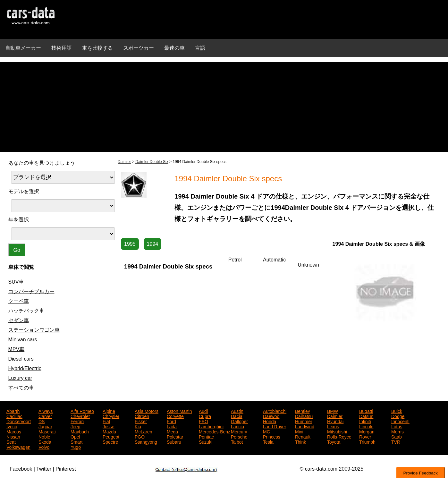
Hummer (304, 421)
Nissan (13, 436)
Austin (237, 411)
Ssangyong (146, 441)
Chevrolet (80, 416)
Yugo (76, 447)
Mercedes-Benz (215, 431)
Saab (397, 436)
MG (267, 431)
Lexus (333, 426)
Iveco (12, 426)
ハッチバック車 (26, 311)
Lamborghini (211, 426)
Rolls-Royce (339, 436)
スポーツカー (139, 48)
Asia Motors (147, 411)
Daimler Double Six (152, 162)
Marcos (14, 431)
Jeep (75, 426)
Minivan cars (23, 340)
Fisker (141, 421)
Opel (75, 436)
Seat (11, 441)
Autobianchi (275, 411)
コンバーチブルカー (31, 291)
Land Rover (275, 426)
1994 (153, 244)
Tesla (268, 441)
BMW (333, 411)
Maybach (80, 431)
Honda (270, 421)
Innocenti (400, 421)
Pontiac (206, 436)
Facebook (21, 469)
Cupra (205, 416)
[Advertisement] (224, 107)
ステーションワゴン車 (34, 330)
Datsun (366, 416)
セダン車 (19, 320)
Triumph (367, 441)
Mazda (109, 431)
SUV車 (16, 282)
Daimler (124, 162)
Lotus (397, 426)
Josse (109, 426)
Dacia (237, 416)
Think (300, 441)
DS (42, 421)
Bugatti (366, 411)
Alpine (109, 411)
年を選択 (19, 220)
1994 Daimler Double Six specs (168, 266)
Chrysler (111, 416)
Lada (172, 426)
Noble (44, 436)
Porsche (239, 436)
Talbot (237, 441)
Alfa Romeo (82, 411)
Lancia (237, 426)
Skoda (45, 441)
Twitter (44, 469)
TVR (396, 441)
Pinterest (66, 469)
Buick (397, 411)
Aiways (46, 411)
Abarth (13, 411)
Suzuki (206, 441)
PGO (140, 436)
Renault (303, 436)
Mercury (239, 431)
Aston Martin (179, 411)
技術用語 (62, 48)
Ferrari (77, 421)
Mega (172, 431)
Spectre (110, 441)
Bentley (303, 411)
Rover (365, 436)
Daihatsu (304, 416)
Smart (76, 441)
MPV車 (17, 349)
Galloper (239, 421)
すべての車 (21, 388)
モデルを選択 (24, 191)
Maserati (47, 431)
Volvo (44, 447)
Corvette (175, 416)
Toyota (334, 441)
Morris (397, 431)
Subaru (174, 441)
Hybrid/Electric (25, 368)
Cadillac (14, 416)
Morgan (367, 431)
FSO (203, 421)
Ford (171, 421)
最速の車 (174, 48)
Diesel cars (21, 359)
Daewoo (271, 416)
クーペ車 (19, 301)
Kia (138, 426)
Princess (272, 436)
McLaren (143, 431)
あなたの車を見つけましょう (42, 163)
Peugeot (111, 436)
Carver (45, 416)
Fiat (106, 421)
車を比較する (97, 48)
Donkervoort (19, 421)
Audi (203, 411)
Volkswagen (18, 447)
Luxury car (20, 378)
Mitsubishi (337, 431)
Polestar (175, 436)
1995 (130, 244)
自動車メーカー (23, 48)
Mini (299, 431)
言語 (200, 48)
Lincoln (366, 426)
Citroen (142, 416)
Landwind (305, 426)
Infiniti (365, 421)
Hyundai (335, 421)
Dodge (398, 416)
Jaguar (45, 426)
